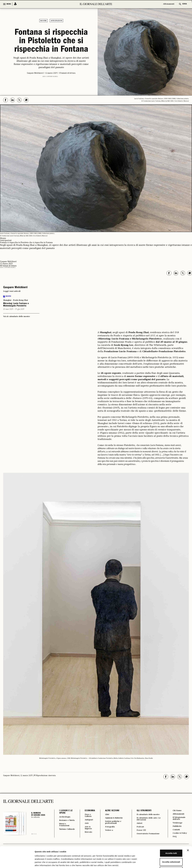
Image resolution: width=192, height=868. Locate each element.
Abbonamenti (169, 4)
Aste (85, 824)
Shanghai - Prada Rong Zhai (15, 300)
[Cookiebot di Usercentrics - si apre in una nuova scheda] (17, 863)
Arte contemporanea (50, 77)
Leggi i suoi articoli (12, 291)
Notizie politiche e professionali (113, 823)
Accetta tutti (163, 833)
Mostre (43, 21)
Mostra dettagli (139, 863)
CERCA (185, 4)
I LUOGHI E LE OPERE (66, 812)
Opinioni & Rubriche (114, 818)
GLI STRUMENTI (143, 811)
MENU (9, 4)
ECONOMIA (88, 811)
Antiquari (88, 820)
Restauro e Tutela (65, 822)
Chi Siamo (177, 811)
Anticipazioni (56, 21)
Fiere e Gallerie (87, 816)
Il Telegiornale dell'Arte (180, 819)
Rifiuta (163, 851)
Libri (106, 815)
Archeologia (66, 817)
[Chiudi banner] (188, 830)
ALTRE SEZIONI (110, 811)
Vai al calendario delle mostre (17, 316)
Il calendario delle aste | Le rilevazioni (148, 821)
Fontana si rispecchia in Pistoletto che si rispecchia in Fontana (51, 41)
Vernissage (178, 824)
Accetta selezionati (163, 842)
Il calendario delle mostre (145, 816)
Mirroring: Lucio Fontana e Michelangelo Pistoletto (16, 305)
